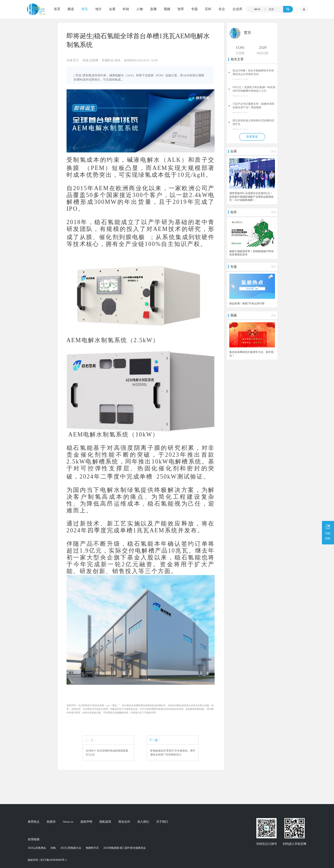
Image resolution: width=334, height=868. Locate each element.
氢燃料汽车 (92, 848)
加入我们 (143, 822)
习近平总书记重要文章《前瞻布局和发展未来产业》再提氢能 (253, 106)
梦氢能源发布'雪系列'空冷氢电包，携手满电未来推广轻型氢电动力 (173, 753)
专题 (194, 9)
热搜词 (51, 822)
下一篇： (155, 740)
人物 (140, 9)
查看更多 (252, 137)
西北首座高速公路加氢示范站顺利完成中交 (253, 122)
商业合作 (124, 822)
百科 (208, 9)
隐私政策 (105, 822)
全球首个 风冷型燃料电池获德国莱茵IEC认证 (107, 753)
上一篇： (91, 740)
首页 (57, 9)
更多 (274, 152)
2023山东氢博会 (37, 848)
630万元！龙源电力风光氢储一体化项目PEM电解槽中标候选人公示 (254, 89)
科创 (126, 9)
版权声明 (86, 822)
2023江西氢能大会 (71, 848)
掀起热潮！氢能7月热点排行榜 (247, 304)
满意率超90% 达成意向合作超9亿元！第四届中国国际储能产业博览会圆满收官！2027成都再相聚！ (251, 197)
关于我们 (162, 822)
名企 (222, 9)
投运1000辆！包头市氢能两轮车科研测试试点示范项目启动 (253, 72)
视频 (167, 9)
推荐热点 (34, 822)
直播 (153, 9)
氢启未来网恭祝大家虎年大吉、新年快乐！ (251, 354)
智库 (181, 9)
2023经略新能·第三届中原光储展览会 (125, 848)
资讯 (84, 9)
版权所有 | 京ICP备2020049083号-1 (47, 860)
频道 (71, 9)
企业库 (237, 9)
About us (68, 822)
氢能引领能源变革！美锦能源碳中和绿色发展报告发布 (251, 253)
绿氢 (53, 848)
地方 (99, 9)
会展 (112, 9)
